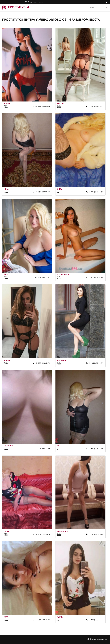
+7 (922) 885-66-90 (42, 106)
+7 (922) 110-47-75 (42, 363)
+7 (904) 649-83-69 (96, 192)
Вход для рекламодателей (37, 2)
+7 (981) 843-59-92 (96, 534)
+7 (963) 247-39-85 (96, 106)
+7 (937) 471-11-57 (96, 363)
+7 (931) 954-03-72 (96, 278)
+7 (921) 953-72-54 (42, 278)
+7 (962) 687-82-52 (42, 192)
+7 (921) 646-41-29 (42, 449)
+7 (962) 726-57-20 (42, 534)
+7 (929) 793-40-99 (96, 620)
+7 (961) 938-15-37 (42, 620)
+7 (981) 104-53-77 (96, 449)
